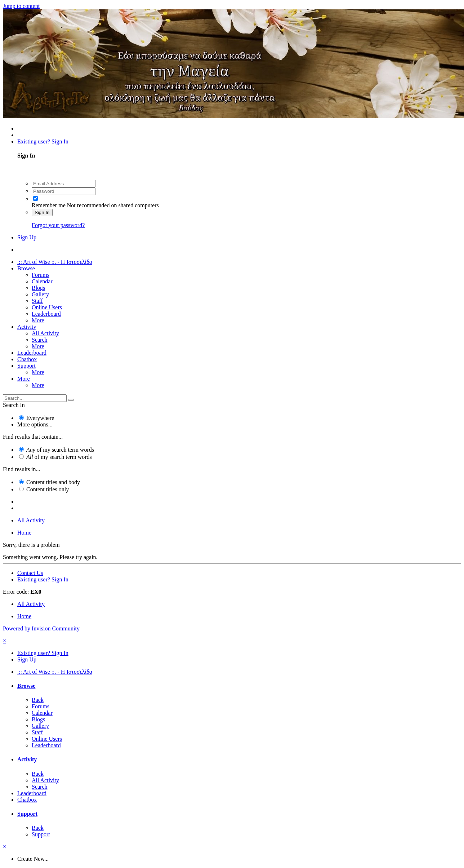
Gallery (40, 294)
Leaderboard (46, 314)
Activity (27, 327)
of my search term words (60, 450)
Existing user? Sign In (44, 141)
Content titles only (48, 489)
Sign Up (27, 237)
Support (26, 366)
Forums (41, 275)
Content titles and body (53, 482)
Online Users (47, 307)
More (38, 320)
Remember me (49, 205)
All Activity (45, 333)
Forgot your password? (58, 225)
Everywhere (40, 418)
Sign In (42, 212)
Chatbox (27, 359)
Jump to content (21, 6)
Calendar (42, 281)
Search (40, 340)
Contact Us (30, 573)
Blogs (38, 288)
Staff (37, 301)
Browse (26, 268)
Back (38, 700)
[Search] (35, 398)
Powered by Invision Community (41, 628)
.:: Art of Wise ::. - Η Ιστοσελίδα (55, 262)
